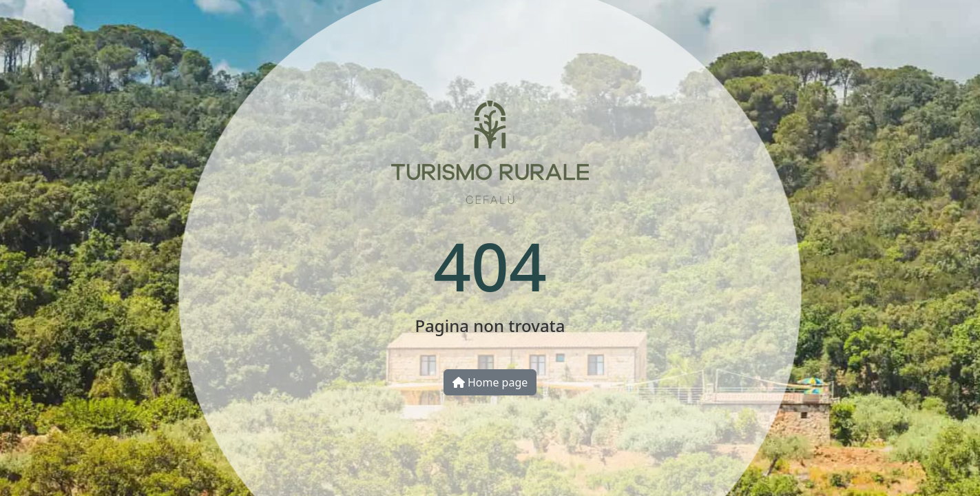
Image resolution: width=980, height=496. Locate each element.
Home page (490, 382)
